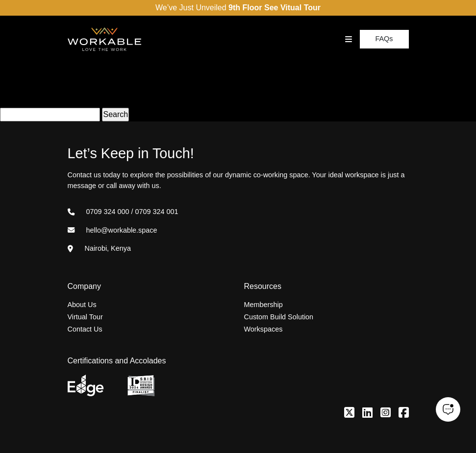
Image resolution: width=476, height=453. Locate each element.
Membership (263, 305)
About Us (82, 305)
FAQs (384, 39)
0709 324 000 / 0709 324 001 (123, 212)
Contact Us (85, 329)
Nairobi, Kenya (99, 248)
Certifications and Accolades (117, 361)
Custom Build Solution (279, 317)
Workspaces (263, 329)
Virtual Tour (85, 317)
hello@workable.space (113, 230)
